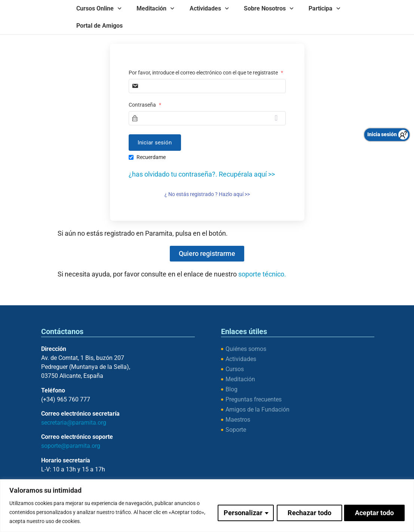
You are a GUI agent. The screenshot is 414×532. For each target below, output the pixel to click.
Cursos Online (99, 8)
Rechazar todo (308, 512)
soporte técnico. (262, 274)
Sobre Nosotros (269, 8)
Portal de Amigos (99, 26)
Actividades (209, 8)
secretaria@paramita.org (74, 423)
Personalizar (242, 512)
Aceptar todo (374, 512)
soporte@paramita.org (71, 446)
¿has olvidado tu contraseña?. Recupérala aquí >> (202, 174)
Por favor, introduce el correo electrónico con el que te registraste (206, 73)
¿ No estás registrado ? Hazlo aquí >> (207, 194)
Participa (324, 8)
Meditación (155, 8)
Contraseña (145, 105)
